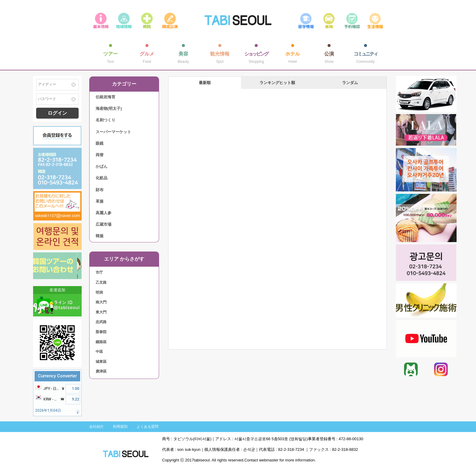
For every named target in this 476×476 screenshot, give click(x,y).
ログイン (57, 113)
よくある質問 (148, 427)
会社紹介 (97, 427)
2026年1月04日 (48, 410)
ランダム (350, 83)
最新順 (205, 83)
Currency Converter (57, 376)
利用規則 (120, 427)
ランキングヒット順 (277, 83)
